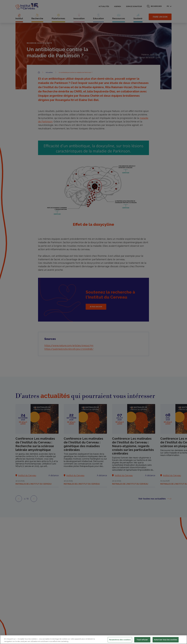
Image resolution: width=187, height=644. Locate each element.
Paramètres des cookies (120, 640)
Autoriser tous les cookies (166, 640)
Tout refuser (142, 640)
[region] (93, 640)
